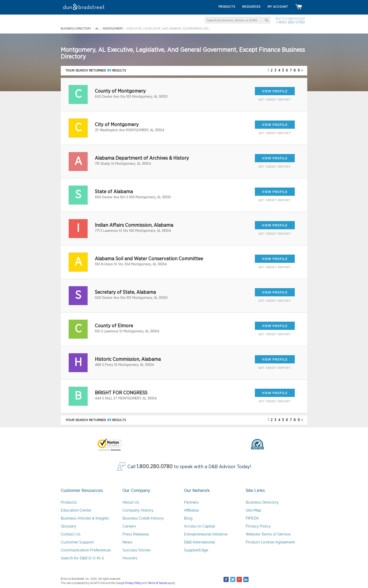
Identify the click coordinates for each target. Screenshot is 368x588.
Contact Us (71, 534)
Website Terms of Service (268, 534)
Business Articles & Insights (85, 518)
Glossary (69, 526)
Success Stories (137, 550)
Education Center (76, 510)
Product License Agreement (270, 542)
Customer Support (77, 542)
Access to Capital (199, 526)
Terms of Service (157, 583)
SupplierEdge (196, 550)
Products (69, 502)
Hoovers (130, 558)
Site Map (253, 510)
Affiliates (192, 510)
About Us (131, 502)
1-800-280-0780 (291, 22)
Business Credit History (143, 518)
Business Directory (262, 502)
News (127, 542)
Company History (138, 510)
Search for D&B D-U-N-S (82, 558)
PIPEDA (252, 518)
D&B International (199, 542)
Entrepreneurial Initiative (206, 534)
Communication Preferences (86, 550)
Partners (191, 502)
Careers (129, 526)
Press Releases (136, 534)
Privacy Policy (258, 526)
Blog (188, 518)
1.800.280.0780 (155, 467)
